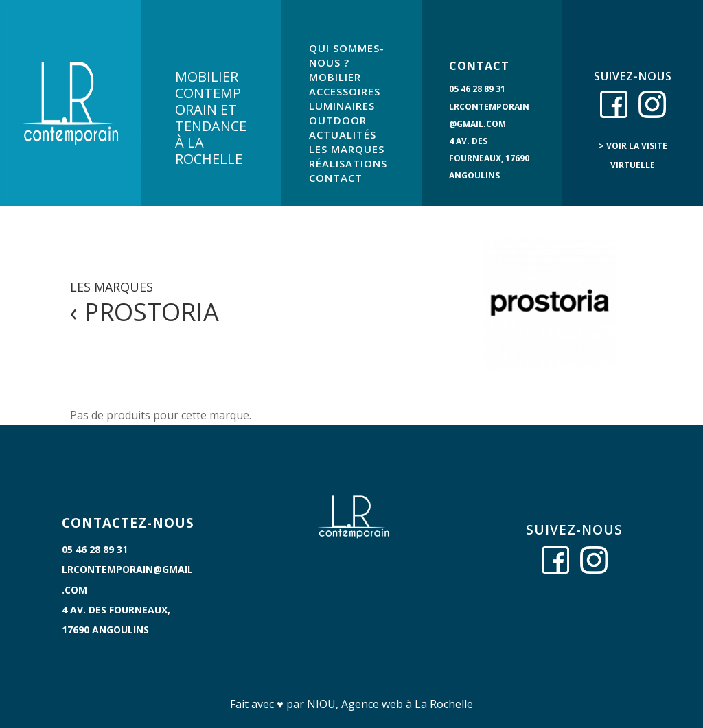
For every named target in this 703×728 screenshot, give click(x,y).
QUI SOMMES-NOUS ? (347, 55)
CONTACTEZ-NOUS (128, 523)
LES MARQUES (347, 149)
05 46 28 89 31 (477, 89)
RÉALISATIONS (348, 163)
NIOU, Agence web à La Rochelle (390, 704)
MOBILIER (335, 77)
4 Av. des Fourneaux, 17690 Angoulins (489, 158)
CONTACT (336, 178)
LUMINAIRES (342, 106)
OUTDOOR (338, 120)
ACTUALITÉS (343, 134)
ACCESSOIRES (345, 91)
